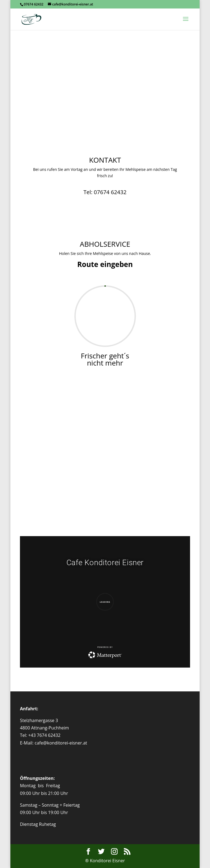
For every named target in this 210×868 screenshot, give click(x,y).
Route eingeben (105, 264)
